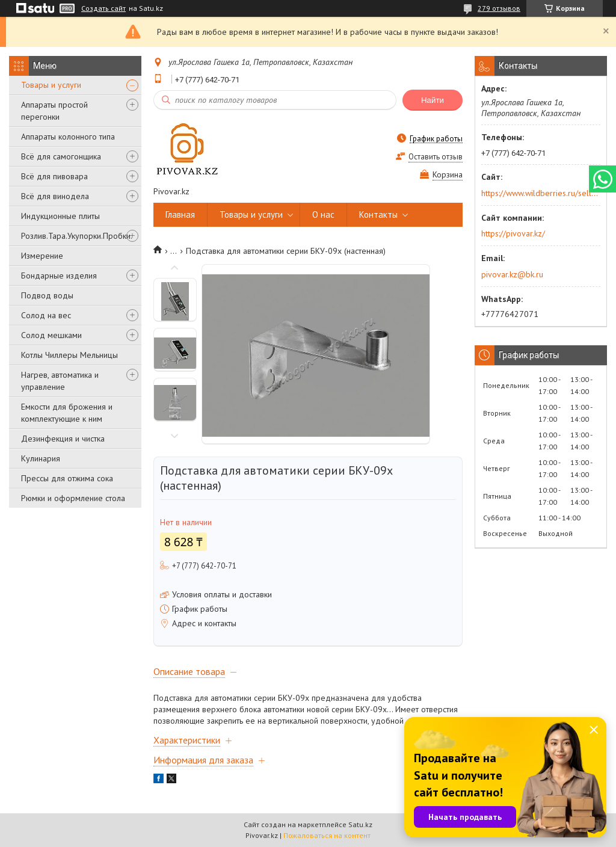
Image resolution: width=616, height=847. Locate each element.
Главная (180, 214)
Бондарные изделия (59, 276)
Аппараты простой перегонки (54, 111)
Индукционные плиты (60, 216)
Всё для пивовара (54, 176)
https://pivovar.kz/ (513, 233)
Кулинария (41, 458)
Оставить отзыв (436, 157)
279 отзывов (499, 8)
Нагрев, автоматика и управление (60, 381)
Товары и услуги (51, 85)
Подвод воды (47, 295)
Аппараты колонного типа (68, 137)
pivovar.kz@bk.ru (512, 274)
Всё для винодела (55, 196)
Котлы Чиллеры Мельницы (69, 355)
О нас (323, 214)
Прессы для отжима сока (67, 478)
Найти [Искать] (433, 100)
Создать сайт (103, 8)
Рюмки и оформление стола (73, 498)
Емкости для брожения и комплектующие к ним (67, 413)
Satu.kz (360, 824)
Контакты (378, 214)
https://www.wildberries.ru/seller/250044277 (540, 193)
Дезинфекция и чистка (63, 439)
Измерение (42, 256)
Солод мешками (51, 335)
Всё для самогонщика (61, 156)
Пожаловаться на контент (327, 835)
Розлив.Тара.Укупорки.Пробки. (77, 236)
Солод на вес (46, 315)
